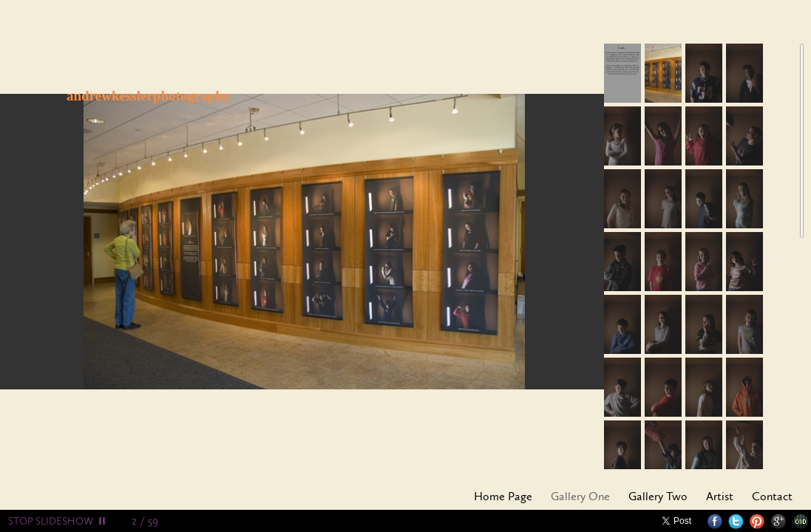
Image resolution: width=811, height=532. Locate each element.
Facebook (715, 521)
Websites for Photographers (800, 521)
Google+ (779, 521)
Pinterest (757, 521)
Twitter (736, 521)
